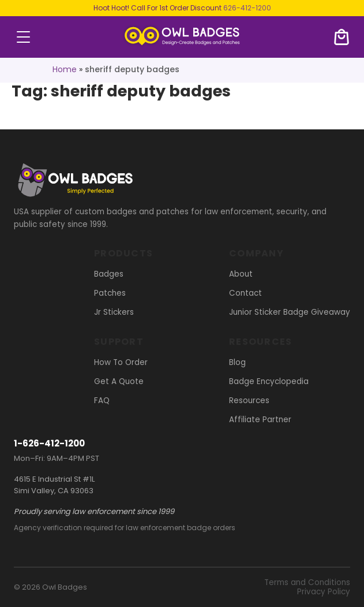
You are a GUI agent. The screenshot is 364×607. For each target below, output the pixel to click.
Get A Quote (119, 381)
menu (23, 37)
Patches (110, 293)
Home (65, 69)
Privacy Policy (324, 592)
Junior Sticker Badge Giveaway (290, 312)
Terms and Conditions (307, 582)
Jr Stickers (114, 312)
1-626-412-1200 (49, 443)
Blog (237, 362)
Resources (249, 401)
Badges (109, 274)
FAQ (102, 401)
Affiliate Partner (260, 420)
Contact (245, 293)
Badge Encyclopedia (269, 381)
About (241, 274)
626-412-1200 (247, 8)
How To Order (121, 362)
